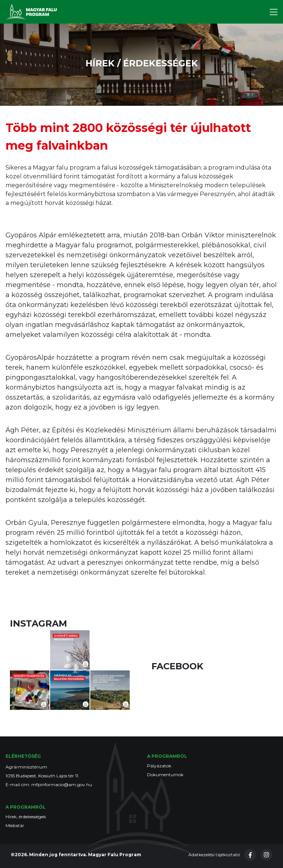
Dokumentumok (165, 775)
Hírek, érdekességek (26, 817)
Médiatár (15, 825)
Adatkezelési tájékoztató (214, 855)
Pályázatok (159, 766)
